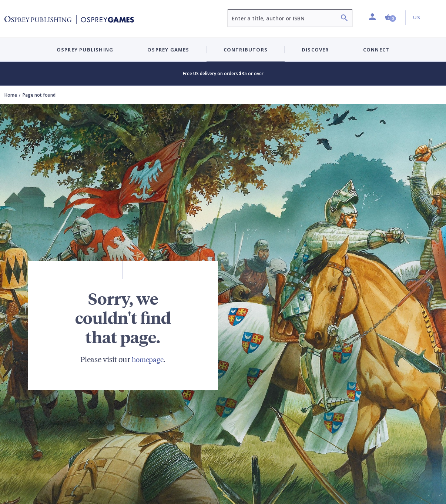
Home (11, 95)
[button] (390, 18)
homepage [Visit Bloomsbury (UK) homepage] (148, 359)
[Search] (344, 19)
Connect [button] (376, 50)
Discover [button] (315, 50)
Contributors (246, 50)
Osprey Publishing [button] (85, 50)
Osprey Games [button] (168, 50)
